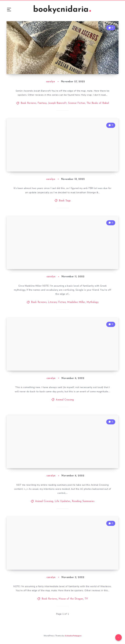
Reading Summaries (83, 501)
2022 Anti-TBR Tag (27, 165)
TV (86, 599)
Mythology (93, 302)
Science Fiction (77, 103)
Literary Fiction (57, 302)
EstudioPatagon (73, 636)
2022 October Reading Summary (37, 462)
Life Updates (63, 501)
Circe (16, 263)
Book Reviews (28, 103)
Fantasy (42, 103)
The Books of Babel (98, 103)
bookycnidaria (62, 10)
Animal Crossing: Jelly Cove (33, 364)
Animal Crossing (65, 400)
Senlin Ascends (23, 68)
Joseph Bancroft (57, 103)
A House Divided (25, 563)
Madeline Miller (76, 302)
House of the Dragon (71, 599)
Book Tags (65, 201)
